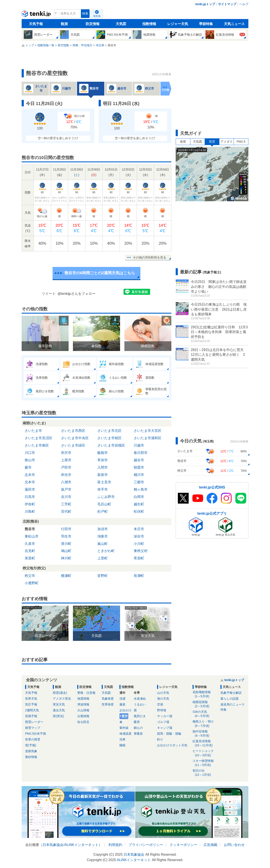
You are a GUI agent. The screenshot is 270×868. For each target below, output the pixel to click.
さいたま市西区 (73, 431)
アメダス (227, 142)
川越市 (139, 445)
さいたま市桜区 (109, 438)
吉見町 (30, 551)
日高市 (30, 497)
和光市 (66, 475)
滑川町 (66, 544)
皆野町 (103, 576)
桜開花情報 (205, 704)
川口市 (30, 453)
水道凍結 (140, 699)
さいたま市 (33, 431)
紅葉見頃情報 (205, 743)
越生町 (139, 504)
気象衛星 (108, 699)
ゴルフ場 (163, 722)
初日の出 (205, 773)
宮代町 (66, 511)
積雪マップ (33, 728)
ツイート (49, 294)
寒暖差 (138, 734)
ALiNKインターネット (81, 845)
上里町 (103, 558)
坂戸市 (66, 489)
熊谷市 (30, 529)
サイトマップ (227, 4)
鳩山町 (66, 551)
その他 (165, 90)
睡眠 (122, 745)
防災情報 (93, 24)
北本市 (30, 482)
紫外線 (124, 728)
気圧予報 (31, 704)
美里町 (30, 558)
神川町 (66, 558)
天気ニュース (234, 24)
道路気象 (31, 751)
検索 (85, 14)
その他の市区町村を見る (149, 257)
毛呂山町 (104, 504)
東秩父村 (141, 551)
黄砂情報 (31, 757)
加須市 (103, 529)
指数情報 (149, 24)
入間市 (103, 467)
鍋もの (138, 728)
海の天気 (163, 699)
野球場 (162, 710)
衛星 (183, 142)
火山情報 (83, 710)
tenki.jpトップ (205, 4)
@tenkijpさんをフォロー (76, 294)
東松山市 (32, 536)
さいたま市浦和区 (148, 438)
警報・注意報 (86, 693)
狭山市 (30, 460)
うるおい (140, 704)
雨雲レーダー (34, 722)
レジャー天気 (178, 24)
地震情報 (83, 699)
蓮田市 (30, 489)
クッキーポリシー (183, 845)
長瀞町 (139, 576)
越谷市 (139, 460)
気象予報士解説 (231, 693)
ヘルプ (244, 4)
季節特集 (206, 24)
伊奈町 (30, 504)
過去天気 (59, 710)
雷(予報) (31, 745)
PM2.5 (241, 142)
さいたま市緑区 (73, 445)
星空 (125, 716)
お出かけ (125, 710)
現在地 (97, 16)
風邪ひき (140, 716)
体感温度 (125, 734)
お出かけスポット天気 (172, 745)
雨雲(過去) (60, 693)
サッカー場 (165, 716)
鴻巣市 (103, 536)
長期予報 (31, 716)
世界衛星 (108, 704)
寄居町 (139, 558)
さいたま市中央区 (75, 438)
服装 (122, 704)
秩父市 (30, 576)
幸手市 (103, 489)
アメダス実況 (62, 699)
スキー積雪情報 (205, 763)
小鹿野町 (32, 583)
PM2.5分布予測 (35, 734)
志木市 (30, 475)
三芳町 (66, 504)
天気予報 (36, 24)
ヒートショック (205, 753)
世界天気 (31, 699)
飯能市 (103, 453)
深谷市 (139, 536)
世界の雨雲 (33, 739)
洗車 (122, 739)
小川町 (139, 544)
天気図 (121, 24)
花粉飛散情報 (205, 694)
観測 (64, 24)
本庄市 (139, 529)
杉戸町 (103, 511)
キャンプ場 (165, 728)
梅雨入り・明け (205, 724)
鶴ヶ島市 (141, 489)
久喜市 (30, 544)
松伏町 (139, 511)
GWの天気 (205, 714)
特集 (223, 710)
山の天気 (163, 693)
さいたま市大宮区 (148, 431)
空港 (160, 704)
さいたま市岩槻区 (111, 445)
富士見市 (104, 482)
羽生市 (66, 536)
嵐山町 (103, 544)
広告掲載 (211, 845)
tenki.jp (37, 15)
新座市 (103, 475)
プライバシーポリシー (146, 845)
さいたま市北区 (109, 431)
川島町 (30, 511)
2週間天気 (32, 710)
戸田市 (66, 467)
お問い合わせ (234, 845)
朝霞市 (139, 467)
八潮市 (66, 482)
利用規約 (115, 845)
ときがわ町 (106, 551)
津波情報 (83, 704)
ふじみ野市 (106, 497)
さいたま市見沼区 (39, 438)
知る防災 (83, 722)
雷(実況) (58, 716)
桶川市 (139, 475)
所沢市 (66, 453)
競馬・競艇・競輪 (169, 734)
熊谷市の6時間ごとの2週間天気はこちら (100, 273)
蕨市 (28, 467)
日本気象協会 (53, 845)
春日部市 (141, 453)
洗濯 (122, 699)
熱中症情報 (205, 734)
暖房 (137, 722)
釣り (160, 739)
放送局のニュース (233, 704)
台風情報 (83, 716)
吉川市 (66, 497)
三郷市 (139, 482)
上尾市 (66, 460)
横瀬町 (66, 576)
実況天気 (59, 704)
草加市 (103, 460)
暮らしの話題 (230, 699)
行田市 (66, 529)
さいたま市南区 (37, 445)
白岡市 (139, 497)
